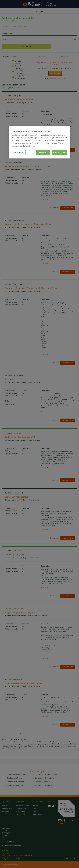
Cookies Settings (19, 152)
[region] (39, 142)
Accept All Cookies (59, 152)
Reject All (43, 152)
